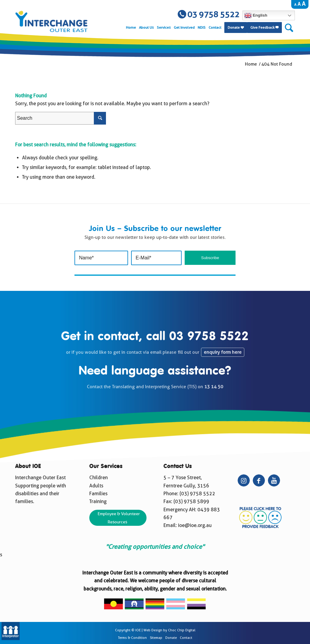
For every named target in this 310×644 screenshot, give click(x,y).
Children (99, 478)
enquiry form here (223, 352)
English (256, 15)
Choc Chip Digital (182, 630)
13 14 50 (214, 387)
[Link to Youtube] (274, 480)
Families (98, 494)
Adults (96, 486)
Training (98, 501)
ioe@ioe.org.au (195, 525)
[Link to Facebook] (259, 480)
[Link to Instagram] (244, 480)
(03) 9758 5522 (197, 494)
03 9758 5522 (209, 337)
